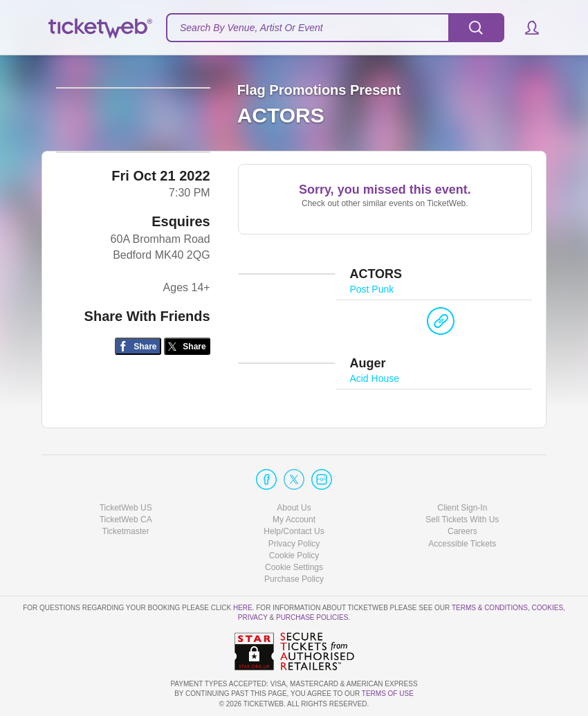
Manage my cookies (294, 567)
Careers (462, 532)
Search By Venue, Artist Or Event (251, 28)
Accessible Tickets (462, 544)
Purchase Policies (312, 618)
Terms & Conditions (490, 608)
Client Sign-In (462, 508)
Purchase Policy (294, 579)
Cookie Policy (294, 556)
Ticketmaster (126, 532)
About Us (294, 508)
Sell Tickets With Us (462, 520)
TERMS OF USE (388, 694)
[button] (525, 28)
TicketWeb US (126, 508)
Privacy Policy (294, 544)
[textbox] (335, 28)
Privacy (253, 618)
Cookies (547, 608)
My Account (294, 520)
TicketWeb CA (126, 520)
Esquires (181, 260)
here (243, 608)
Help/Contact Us (294, 532)
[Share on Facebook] (138, 385)
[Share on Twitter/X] (187, 385)
